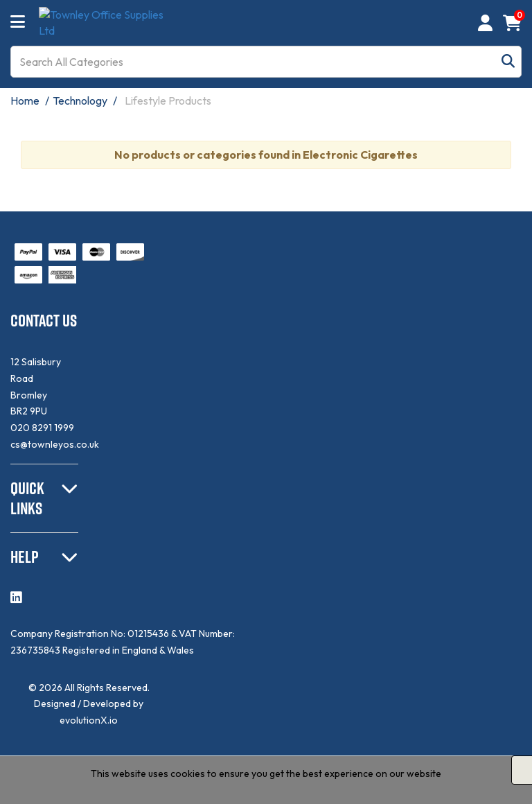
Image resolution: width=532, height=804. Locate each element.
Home (25, 101)
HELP (25, 557)
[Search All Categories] (266, 62)
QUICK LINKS (27, 498)
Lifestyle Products (168, 101)
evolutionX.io (89, 720)
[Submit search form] (508, 61)
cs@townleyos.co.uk (55, 444)
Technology (80, 101)
